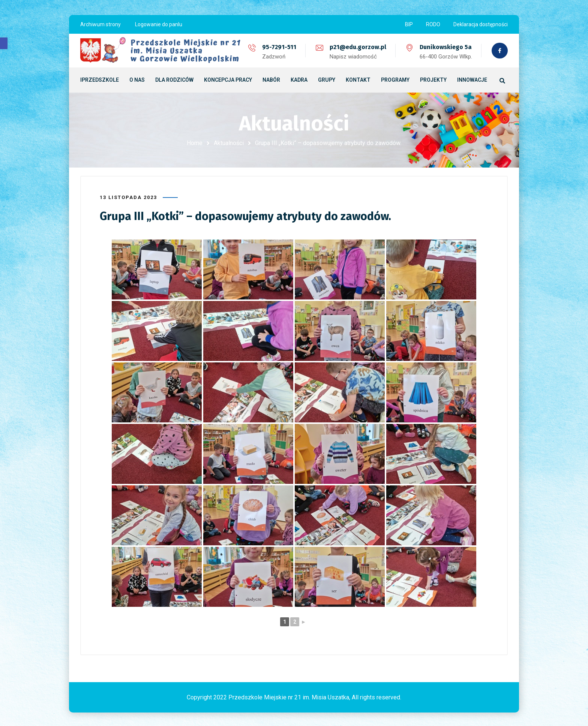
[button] (4, 43)
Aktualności (229, 143)
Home (195, 143)
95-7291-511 (278, 47)
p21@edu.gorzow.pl (357, 47)
